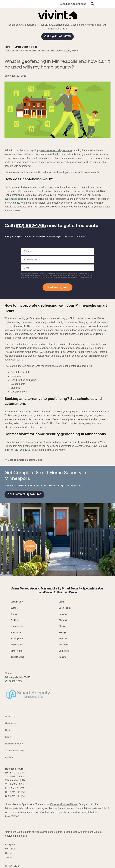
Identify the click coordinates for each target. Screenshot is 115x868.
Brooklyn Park (18, 639)
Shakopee (64, 645)
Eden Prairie (17, 602)
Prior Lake (16, 632)
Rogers (62, 657)
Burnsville (64, 651)
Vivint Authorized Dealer (64, 804)
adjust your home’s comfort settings (40, 348)
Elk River (15, 620)
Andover (63, 639)
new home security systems (56, 150)
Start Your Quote (57, 287)
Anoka (14, 614)
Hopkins (63, 614)
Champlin (63, 620)
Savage (62, 632)
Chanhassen (17, 626)
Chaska (62, 626)
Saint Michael (17, 657)
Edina (62, 602)
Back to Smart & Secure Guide (23, 460)
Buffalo (14, 608)
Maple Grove (17, 645)
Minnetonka (16, 651)
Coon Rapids (65, 608)
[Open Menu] (19, 4)
